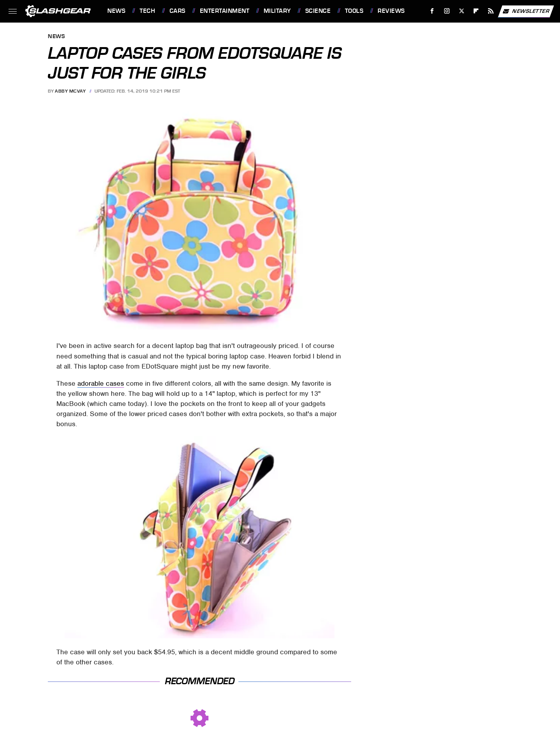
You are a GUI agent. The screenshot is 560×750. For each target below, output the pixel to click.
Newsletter (526, 11)
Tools (354, 11)
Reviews (391, 11)
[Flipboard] (476, 11)
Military (277, 11)
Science (318, 11)
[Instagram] (447, 11)
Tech (147, 11)
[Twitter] (461, 11)
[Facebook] (432, 11)
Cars (178, 11)
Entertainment (225, 11)
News (116, 11)
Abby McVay (70, 91)
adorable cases (101, 383)
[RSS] (491, 11)
